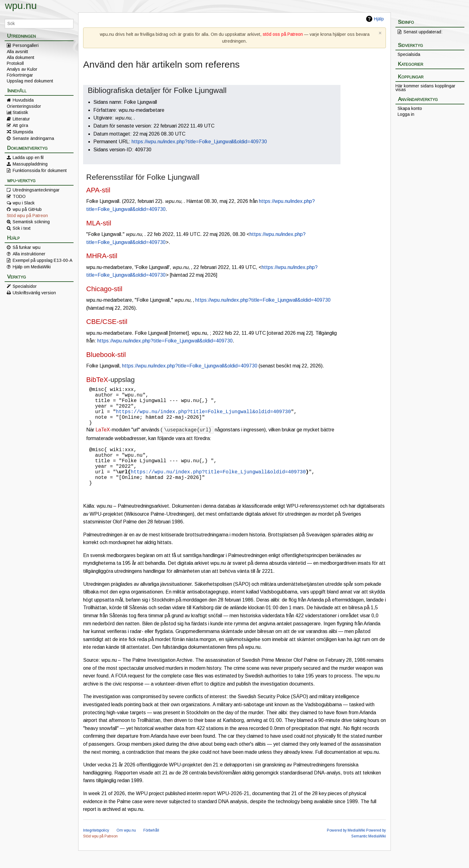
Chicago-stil (104, 289)
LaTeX (103, 438)
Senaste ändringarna (33, 138)
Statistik (20, 112)
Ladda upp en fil (28, 157)
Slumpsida (23, 132)
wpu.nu (21, 6)
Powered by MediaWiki (346, 848)
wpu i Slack (24, 203)
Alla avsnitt (17, 52)
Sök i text (22, 228)
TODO (19, 196)
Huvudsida (23, 100)
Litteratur (21, 119)
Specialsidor (25, 286)
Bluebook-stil (106, 355)
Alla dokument (21, 57)
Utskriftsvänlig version (34, 293)
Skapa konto (410, 108)
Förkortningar (20, 75)
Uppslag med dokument (30, 81)
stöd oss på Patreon (283, 34)
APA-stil (98, 190)
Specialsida (409, 54)
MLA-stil (99, 223)
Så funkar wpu (27, 247)
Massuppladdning (30, 164)
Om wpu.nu (126, 848)
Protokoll (15, 63)
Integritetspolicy (96, 848)
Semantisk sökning (31, 222)
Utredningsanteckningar (36, 190)
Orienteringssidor (24, 106)
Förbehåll (151, 848)
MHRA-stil (102, 256)
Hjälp (379, 19)
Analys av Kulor (22, 69)
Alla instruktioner (29, 254)
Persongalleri (26, 45)
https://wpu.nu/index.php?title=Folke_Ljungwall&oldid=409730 (199, 142)
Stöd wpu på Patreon (27, 216)
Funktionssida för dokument (40, 170)
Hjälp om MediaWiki (32, 267)
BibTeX (97, 380)
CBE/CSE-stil (107, 322)
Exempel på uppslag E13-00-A (42, 260)
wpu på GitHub (27, 209)
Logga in (406, 114)
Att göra (20, 125)
